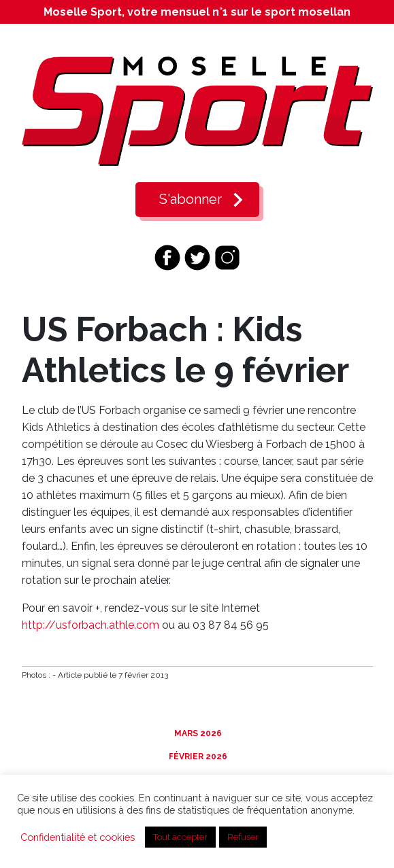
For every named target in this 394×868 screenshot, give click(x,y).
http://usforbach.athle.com (91, 625)
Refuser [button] (243, 837)
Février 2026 (197, 757)
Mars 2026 (197, 733)
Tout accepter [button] (180, 837)
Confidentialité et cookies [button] (78, 837)
